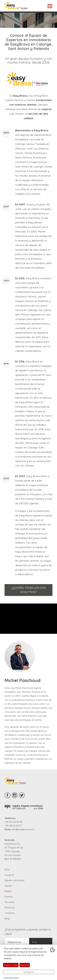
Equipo (8, 891)
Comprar (9, 875)
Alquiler (8, 886)
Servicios (9, 902)
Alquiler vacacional (14, 880)
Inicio (7, 870)
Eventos (9, 897)
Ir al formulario (39, 944)
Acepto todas (11, 965)
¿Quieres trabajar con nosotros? (29, 590)
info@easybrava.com (23, 829)
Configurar (29, 972)
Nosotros (10, 908)
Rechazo (25, 965)
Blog (7, 918)
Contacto (9, 913)
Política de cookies (11, 978)
